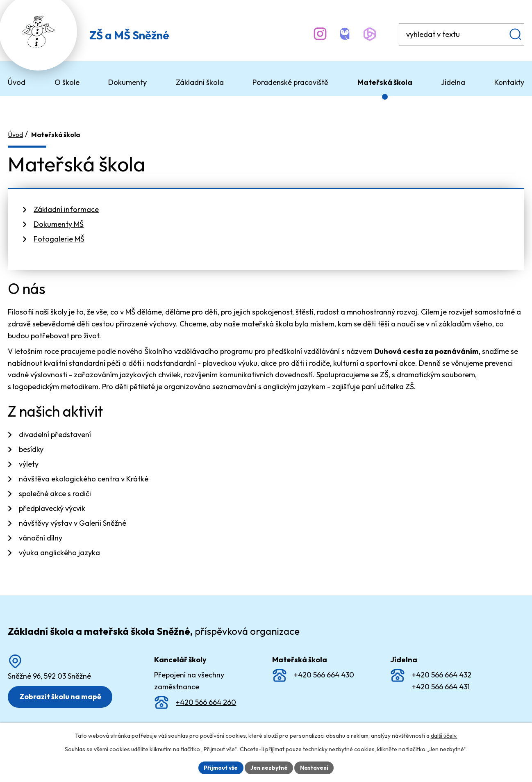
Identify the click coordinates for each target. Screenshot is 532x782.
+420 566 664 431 (441, 683)
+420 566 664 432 (442, 671)
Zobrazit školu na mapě (61, 693)
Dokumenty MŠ (59, 220)
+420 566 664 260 (206, 699)
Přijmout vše (219, 767)
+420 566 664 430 (324, 671)
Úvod (15, 131)
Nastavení (315, 767)
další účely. (444, 735)
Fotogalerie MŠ (59, 235)
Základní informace (66, 206)
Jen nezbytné (269, 767)
